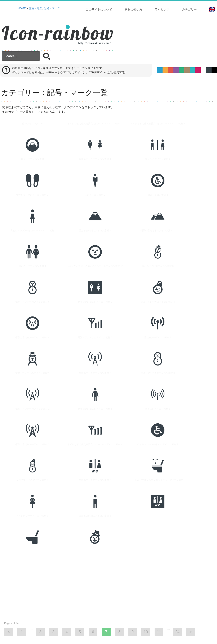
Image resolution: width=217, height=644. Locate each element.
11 (159, 525)
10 (146, 525)
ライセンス (162, 9)
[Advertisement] (92, 477)
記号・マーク (52, 8)
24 (177, 525)
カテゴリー (189, 9)
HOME (22, 8)
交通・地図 (36, 8)
